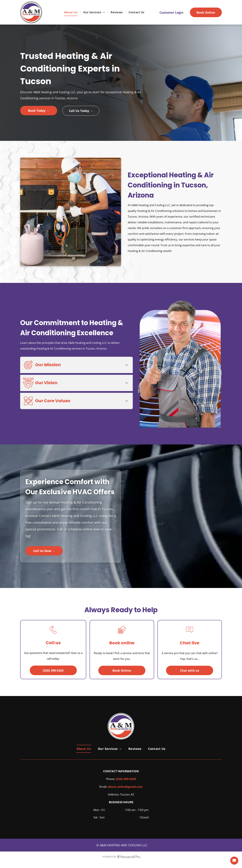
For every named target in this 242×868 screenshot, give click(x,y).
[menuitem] (71, 12)
